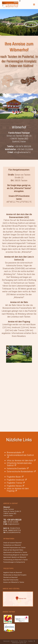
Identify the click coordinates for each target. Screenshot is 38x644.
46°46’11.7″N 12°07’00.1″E (19, 202)
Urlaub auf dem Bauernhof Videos (13, 550)
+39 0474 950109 (23, 146)
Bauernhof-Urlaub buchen (11, 580)
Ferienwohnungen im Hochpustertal (14, 562)
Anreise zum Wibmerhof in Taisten (14, 582)
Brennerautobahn (15, 452)
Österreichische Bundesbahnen (21, 471)
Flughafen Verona (15, 486)
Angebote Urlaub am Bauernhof (13, 572)
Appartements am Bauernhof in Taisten (15, 552)
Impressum (6, 641)
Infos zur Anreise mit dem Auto (21, 460)
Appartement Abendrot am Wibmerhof (15, 557)
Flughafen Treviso (16, 483)
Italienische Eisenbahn (18, 468)
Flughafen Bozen (15, 477)
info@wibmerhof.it (22, 152)
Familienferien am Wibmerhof (12, 545)
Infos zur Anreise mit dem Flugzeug (18, 490)
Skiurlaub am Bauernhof (10, 577)
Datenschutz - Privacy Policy (19, 641)
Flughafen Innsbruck (17, 480)
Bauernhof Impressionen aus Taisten (14, 547)
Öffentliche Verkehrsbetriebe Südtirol (19, 464)
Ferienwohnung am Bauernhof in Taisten (16, 560)
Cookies (31, 641)
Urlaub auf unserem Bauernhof (12, 543)
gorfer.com (23, 643)
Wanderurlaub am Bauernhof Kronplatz (15, 575)
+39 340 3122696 (25, 149)
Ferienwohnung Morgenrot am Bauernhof (16, 555)
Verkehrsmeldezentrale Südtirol (21, 456)
